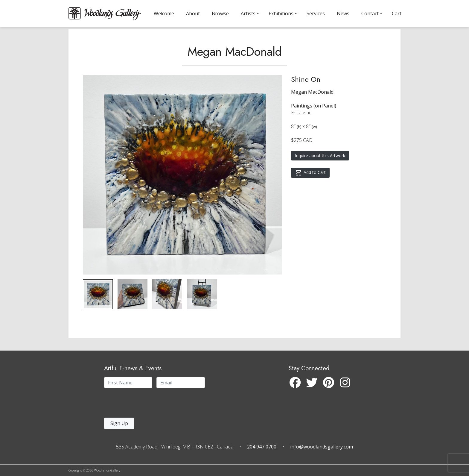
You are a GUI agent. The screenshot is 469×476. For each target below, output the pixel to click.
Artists (248, 13)
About (193, 13)
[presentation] (141, 405)
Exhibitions (281, 13)
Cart (397, 13)
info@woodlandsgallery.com (322, 447)
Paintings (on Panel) (314, 118)
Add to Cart (310, 185)
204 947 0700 (262, 447)
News (343, 13)
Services (316, 13)
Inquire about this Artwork (320, 168)
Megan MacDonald (235, 64)
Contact (370, 13)
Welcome (164, 13)
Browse (220, 13)
